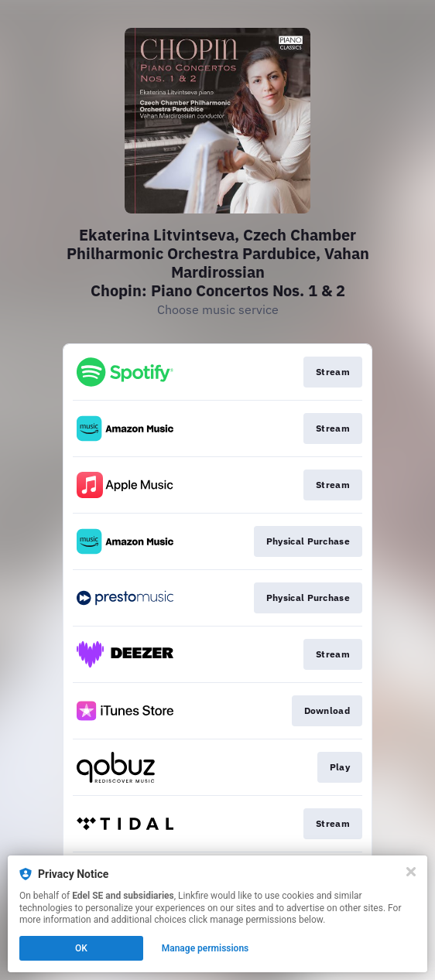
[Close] (411, 872)
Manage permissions (206, 948)
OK (81, 948)
